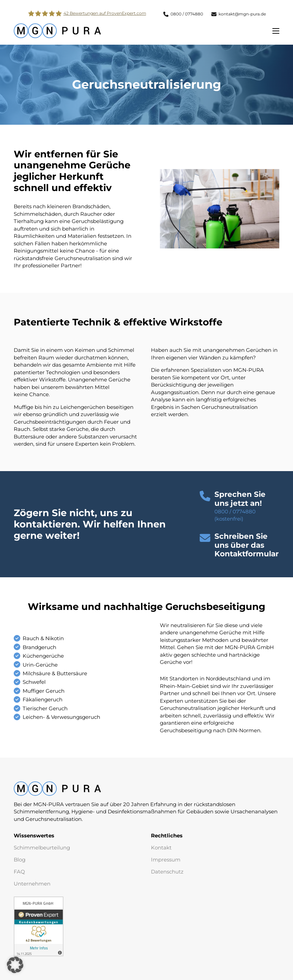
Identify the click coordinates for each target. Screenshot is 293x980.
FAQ (19, 872)
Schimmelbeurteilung (42, 848)
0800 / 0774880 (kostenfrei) (235, 515)
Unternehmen (32, 884)
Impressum (166, 860)
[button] (247, 545)
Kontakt (161, 848)
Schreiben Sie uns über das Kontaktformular (247, 545)
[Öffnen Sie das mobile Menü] (276, 31)
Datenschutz (167, 872)
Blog (20, 860)
